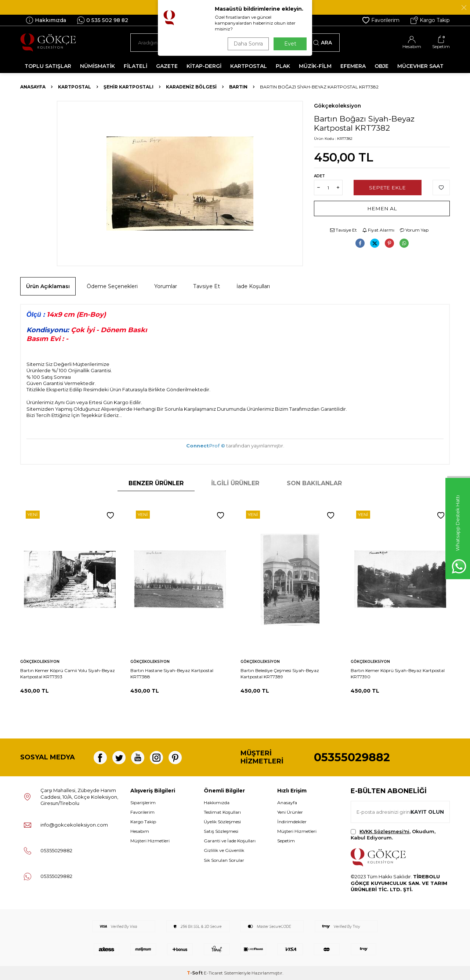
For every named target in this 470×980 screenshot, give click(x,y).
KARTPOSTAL (249, 66)
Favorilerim (381, 20)
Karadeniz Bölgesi (191, 87)
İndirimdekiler (292, 822)
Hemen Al (382, 208)
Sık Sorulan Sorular (224, 860)
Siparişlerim (143, 803)
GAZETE (167, 66)
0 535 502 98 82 (103, 20)
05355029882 (352, 757)
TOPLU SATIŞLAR (48, 66)
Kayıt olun (427, 812)
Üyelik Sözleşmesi (222, 822)
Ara (323, 43)
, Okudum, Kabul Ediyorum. (393, 834)
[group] (180, 184)
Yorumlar (166, 286)
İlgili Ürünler (235, 483)
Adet (319, 176)
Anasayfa (33, 87)
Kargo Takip (430, 20)
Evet (290, 44)
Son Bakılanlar (314, 483)
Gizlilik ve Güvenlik (224, 850)
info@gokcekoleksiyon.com (74, 825)
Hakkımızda (46, 20)
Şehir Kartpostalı (129, 87)
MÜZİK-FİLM (315, 66)
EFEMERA (353, 66)
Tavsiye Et (344, 230)
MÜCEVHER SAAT (420, 66)
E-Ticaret (213, 973)
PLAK (283, 66)
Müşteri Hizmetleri (150, 841)
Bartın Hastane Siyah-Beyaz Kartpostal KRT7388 (172, 673)
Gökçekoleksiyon (337, 106)
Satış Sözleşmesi (221, 831)
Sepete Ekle (388, 188)
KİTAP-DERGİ (204, 66)
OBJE (382, 66)
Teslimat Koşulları (222, 812)
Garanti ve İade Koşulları (230, 841)
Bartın (238, 87)
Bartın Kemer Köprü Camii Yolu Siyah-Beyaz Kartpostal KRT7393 (68, 673)
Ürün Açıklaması (48, 286)
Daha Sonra (247, 44)
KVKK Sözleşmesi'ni (384, 831)
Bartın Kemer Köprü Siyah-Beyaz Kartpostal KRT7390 (398, 673)
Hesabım (140, 831)
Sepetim (286, 841)
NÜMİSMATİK (97, 66)
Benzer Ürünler (156, 483)
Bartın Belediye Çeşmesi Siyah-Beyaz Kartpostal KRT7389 (280, 673)
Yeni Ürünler (290, 812)
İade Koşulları (253, 286)
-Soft (195, 973)
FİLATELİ (135, 66)
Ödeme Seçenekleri (112, 286)
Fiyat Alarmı (378, 230)
